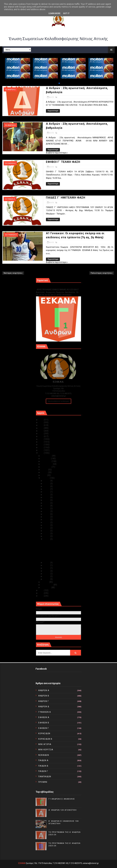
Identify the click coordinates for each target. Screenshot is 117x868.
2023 (41, 425)
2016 (41, 445)
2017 (41, 442)
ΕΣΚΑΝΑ (22, 863)
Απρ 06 (47, 565)
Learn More (54, 13)
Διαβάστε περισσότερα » (57, 153)
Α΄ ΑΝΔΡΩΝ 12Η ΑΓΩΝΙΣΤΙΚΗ (63, 810)
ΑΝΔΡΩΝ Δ (11, 90)
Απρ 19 (47, 511)
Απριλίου (46, 478)
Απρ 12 (47, 528)
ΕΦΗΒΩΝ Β (44, 723)
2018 (41, 439)
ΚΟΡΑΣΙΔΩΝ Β (45, 739)
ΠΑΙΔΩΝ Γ (43, 771)
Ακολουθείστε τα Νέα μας (58, 401)
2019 (41, 436)
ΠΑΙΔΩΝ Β (43, 766)
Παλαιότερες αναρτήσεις (102, 273)
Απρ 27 (47, 489)
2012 (41, 590)
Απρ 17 (47, 517)
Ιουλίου (45, 470)
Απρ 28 (47, 486)
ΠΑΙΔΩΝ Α (11, 199)
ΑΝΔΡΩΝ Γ (44, 701)
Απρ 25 (47, 495)
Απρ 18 (47, 514)
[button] (59, 83)
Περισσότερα (53, 111)
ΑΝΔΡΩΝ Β (44, 696)
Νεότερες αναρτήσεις (13, 273)
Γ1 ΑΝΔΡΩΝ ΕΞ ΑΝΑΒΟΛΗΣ (50, 287)
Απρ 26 (47, 492)
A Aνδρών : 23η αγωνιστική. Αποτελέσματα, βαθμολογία (56, 548)
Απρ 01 (47, 579)
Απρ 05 (47, 568)
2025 (41, 420)
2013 (41, 453)
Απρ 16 (47, 520)
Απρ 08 (47, 539)
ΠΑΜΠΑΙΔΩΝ (45, 777)
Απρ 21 (47, 506)
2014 (41, 450)
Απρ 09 (47, 536)
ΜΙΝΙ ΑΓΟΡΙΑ (45, 744)
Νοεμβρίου (46, 459)
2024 (41, 422)
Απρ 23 (47, 500)
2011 (41, 593)
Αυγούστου (46, 467)
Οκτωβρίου (46, 461)
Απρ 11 (47, 531)
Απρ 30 (47, 481)
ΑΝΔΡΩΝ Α (11, 125)
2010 (41, 596)
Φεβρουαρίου (47, 585)
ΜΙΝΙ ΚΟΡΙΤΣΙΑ (46, 750)
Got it (66, 13)
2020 (41, 434)
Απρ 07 (47, 563)
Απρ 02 (47, 576)
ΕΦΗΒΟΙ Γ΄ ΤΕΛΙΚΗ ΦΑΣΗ (63, 162)
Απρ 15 (47, 522)
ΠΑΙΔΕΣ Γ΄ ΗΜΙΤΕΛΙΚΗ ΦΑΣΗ (66, 198)
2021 (41, 431)
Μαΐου (44, 475)
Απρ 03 (47, 574)
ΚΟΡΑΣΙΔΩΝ (44, 733)
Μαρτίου (45, 582)
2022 (41, 428)
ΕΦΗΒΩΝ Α (11, 163)
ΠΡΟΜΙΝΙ (43, 782)
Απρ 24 (47, 497)
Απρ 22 (47, 503)
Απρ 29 (47, 484)
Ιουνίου (45, 472)
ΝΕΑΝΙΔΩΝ (44, 755)
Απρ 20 (47, 508)
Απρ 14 (47, 525)
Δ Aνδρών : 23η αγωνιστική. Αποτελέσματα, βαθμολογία (56, 543)
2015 (41, 447)
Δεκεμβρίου (47, 456)
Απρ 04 (47, 571)
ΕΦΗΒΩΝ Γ (44, 728)
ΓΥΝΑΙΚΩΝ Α (12, 235)
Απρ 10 (47, 533)
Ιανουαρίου (46, 587)
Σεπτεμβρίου (47, 464)
